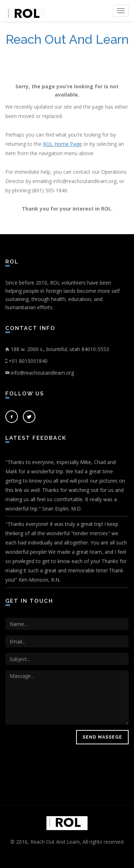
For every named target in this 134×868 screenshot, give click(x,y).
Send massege (102, 737)
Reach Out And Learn (67, 40)
